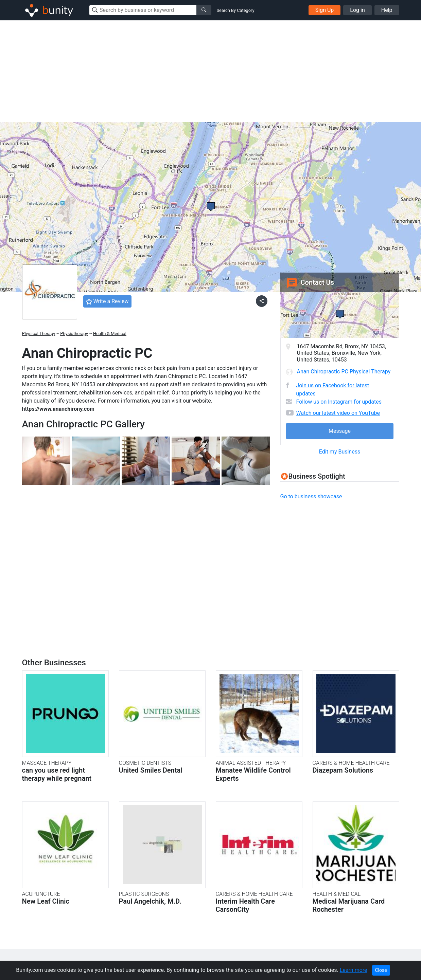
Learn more (354, 970)
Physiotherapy (74, 334)
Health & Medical (110, 334)
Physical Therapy (39, 334)
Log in (357, 10)
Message (340, 431)
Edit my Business (340, 452)
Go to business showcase (311, 496)
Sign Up (325, 10)
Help (387, 10)
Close (381, 970)
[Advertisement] (211, 71)
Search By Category (236, 10)
